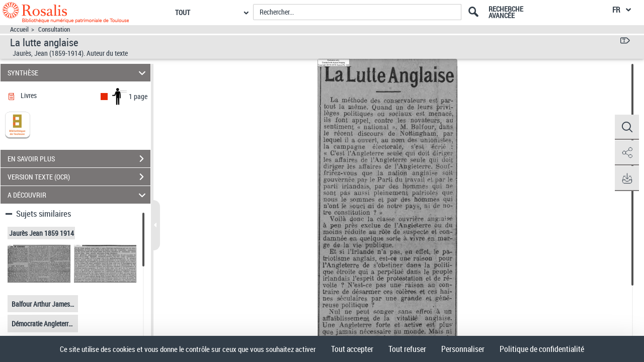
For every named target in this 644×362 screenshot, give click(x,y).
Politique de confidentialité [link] (542, 349)
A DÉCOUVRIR (78, 195)
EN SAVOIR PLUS (79, 159)
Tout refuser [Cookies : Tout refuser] (407, 349)
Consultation (54, 29)
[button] (626, 127)
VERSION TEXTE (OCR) (79, 177)
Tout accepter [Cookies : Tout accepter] (352, 349)
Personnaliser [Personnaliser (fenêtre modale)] (463, 349)
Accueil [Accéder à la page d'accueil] (19, 29)
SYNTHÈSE (78, 73)
